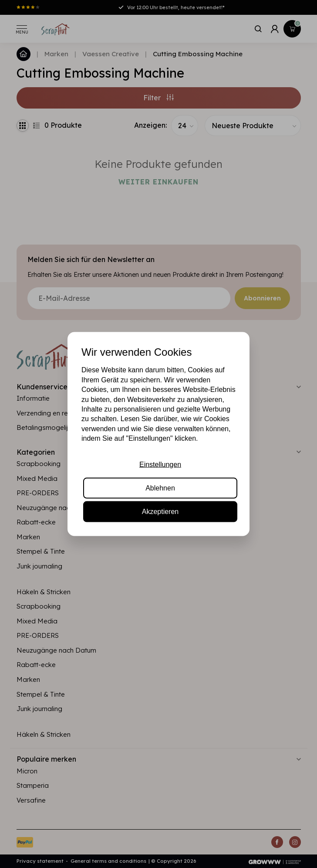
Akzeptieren (160, 512)
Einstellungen (160, 464)
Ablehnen (160, 488)
